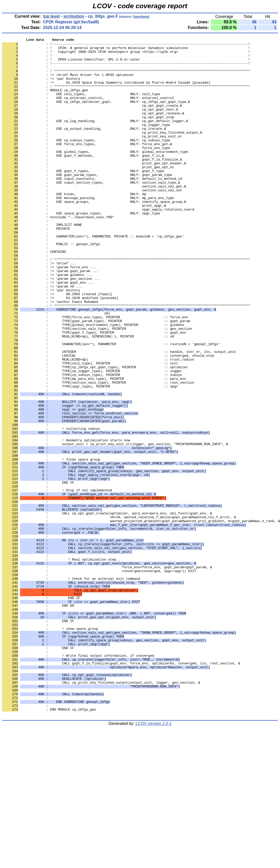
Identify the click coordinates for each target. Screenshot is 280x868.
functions (141, 17)
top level (51, 16)
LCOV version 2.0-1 (154, 859)
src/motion (74, 16)
